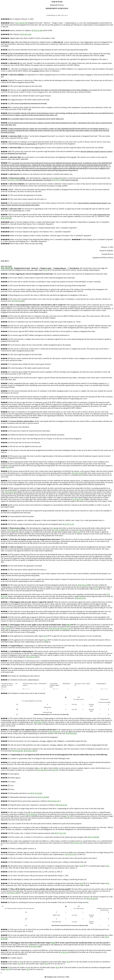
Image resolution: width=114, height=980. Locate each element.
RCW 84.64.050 (18, 751)
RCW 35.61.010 (36, 793)
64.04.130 (54, 770)
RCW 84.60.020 (71, 733)
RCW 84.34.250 (62, 805)
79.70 (69, 816)
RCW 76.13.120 (60, 833)
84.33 (45, 270)
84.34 (8, 467)
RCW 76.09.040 (93, 837)
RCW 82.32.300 (37, 30)
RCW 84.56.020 (55, 732)
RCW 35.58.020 (43, 797)
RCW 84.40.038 (6, 218)
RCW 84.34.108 (54, 628)
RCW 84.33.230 (80, 598)
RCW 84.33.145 (66, 628)
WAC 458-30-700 (21, 23)
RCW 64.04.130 (53, 801)
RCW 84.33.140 (26, 34)
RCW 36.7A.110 (68, 524)
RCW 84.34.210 (42, 770)
